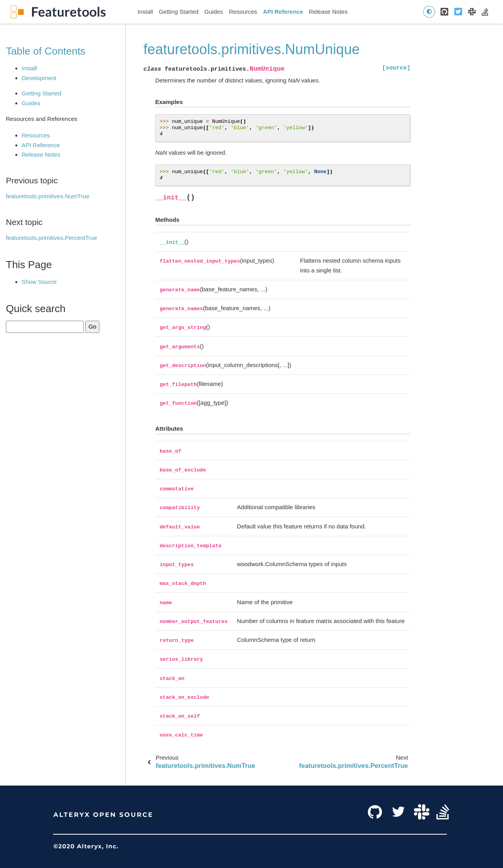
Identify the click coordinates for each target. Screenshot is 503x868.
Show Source (39, 282)
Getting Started (179, 12)
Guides (214, 12)
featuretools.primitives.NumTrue (48, 196)
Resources (243, 12)
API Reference (283, 12)
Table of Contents (46, 51)
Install (145, 12)
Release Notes (328, 12)
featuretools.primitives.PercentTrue (51, 238)
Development (39, 78)
